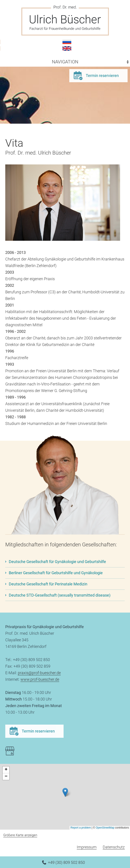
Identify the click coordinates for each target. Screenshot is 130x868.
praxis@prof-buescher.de (39, 673)
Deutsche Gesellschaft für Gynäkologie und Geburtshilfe (57, 562)
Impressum (87, 847)
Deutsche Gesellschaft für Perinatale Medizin (48, 584)
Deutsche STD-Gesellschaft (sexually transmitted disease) (60, 595)
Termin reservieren (102, 76)
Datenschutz (114, 847)
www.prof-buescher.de (40, 679)
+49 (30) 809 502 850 (66, 862)
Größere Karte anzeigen (20, 835)
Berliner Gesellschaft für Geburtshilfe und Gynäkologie (56, 573)
